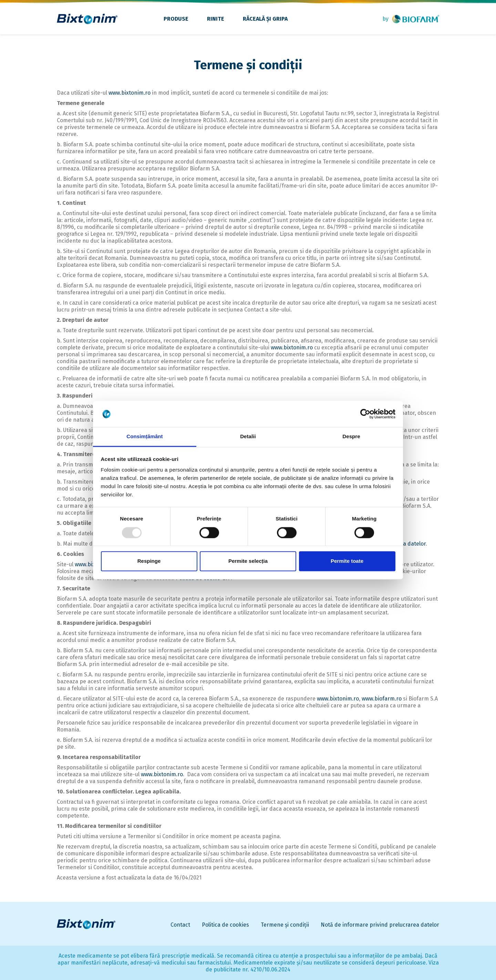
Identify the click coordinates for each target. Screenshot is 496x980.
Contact (180, 925)
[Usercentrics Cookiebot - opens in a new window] (365, 414)
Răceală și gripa (265, 19)
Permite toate (347, 561)
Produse (176, 19)
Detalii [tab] (248, 437)
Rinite (216, 19)
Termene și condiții (285, 925)
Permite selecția (248, 561)
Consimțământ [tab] (144, 437)
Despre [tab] (351, 437)
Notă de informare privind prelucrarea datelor (380, 925)
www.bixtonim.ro (130, 93)
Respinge (149, 561)
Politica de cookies (225, 925)
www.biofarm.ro (382, 699)
